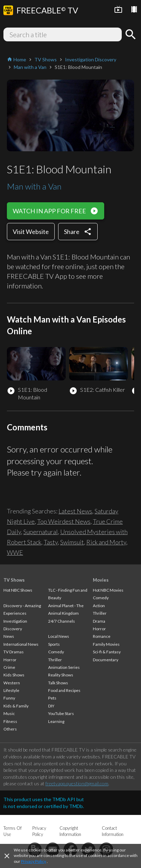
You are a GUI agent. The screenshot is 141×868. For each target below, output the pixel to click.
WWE (15, 552)
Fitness (10, 721)
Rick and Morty (106, 542)
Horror (10, 660)
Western (12, 683)
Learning (56, 721)
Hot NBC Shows (18, 590)
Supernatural (41, 532)
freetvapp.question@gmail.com (77, 783)
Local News (59, 636)
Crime (9, 667)
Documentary (106, 660)
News (9, 636)
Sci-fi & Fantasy (107, 652)
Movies (101, 580)
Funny (9, 698)
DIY (51, 706)
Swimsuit (72, 542)
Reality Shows (61, 675)
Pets (52, 698)
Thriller (55, 660)
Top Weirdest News (64, 521)
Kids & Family (16, 706)
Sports (54, 644)
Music (9, 713)
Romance (102, 636)
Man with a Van (34, 186)
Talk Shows (58, 683)
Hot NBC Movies (108, 590)
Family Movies (106, 644)
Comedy (56, 652)
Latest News (75, 511)
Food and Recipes (64, 690)
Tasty (51, 542)
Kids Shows (14, 675)
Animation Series (64, 667)
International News (21, 644)
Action (99, 606)
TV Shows (14, 580)
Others (10, 729)
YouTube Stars (61, 713)
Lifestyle (11, 690)
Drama (99, 621)
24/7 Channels (62, 621)
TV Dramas (14, 652)
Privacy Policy (34, 861)
